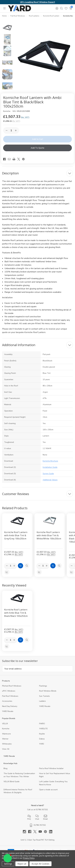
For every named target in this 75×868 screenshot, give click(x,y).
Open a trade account (48, 790)
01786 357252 (42, 810)
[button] (8, 858)
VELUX (5, 724)
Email (45, 817)
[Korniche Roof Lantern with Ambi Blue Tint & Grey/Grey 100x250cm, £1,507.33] (17, 521)
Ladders (42, 701)
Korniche (6, 729)
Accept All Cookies (40, 864)
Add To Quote (37, 148)
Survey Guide (48, 474)
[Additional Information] (37, 345)
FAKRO (42, 724)
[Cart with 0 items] (71, 8)
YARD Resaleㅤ (8, 711)
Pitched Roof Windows (12, 686)
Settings (8, 864)
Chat (37, 817)
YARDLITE (43, 729)
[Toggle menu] (4, 8)
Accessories (7, 701)
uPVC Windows (9, 691)
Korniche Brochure (50, 461)
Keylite (42, 734)
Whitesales (7, 744)
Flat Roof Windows (10, 696)
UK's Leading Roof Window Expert (38, 2)
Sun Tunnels (44, 696)
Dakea (42, 739)
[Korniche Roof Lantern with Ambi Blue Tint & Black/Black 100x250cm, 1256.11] (17, 598)
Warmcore (6, 734)
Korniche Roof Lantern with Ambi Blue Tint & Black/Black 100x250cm (16, 613)
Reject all (22, 864)
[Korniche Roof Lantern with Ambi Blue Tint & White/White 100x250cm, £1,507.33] (50, 521)
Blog (5, 768)
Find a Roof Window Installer (51, 768)
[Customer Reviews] (37, 494)
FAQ (29, 817)
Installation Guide (50, 467)
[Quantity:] (11, 640)
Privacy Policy (29, 858)
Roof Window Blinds (48, 691)
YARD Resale (45, 706)
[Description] (37, 173)
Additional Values (50, 480)
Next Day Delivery (10, 706)
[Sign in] (57, 8)
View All (6, 749)
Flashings (43, 686)
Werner (5, 739)
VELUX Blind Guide (11, 782)
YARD (42, 744)
